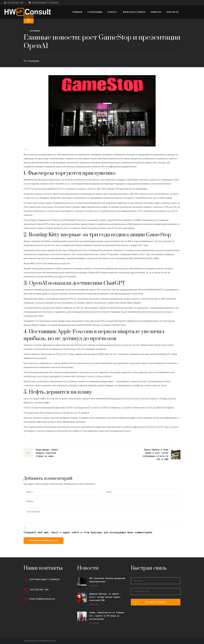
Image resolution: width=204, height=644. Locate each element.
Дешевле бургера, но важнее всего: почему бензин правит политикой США (105, 597)
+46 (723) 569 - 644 (14, 3)
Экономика (35, 31)
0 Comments (33, 61)
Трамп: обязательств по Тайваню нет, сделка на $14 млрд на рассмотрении (107, 616)
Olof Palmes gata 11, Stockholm (44, 3)
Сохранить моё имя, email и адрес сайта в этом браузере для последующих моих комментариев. (89, 532)
